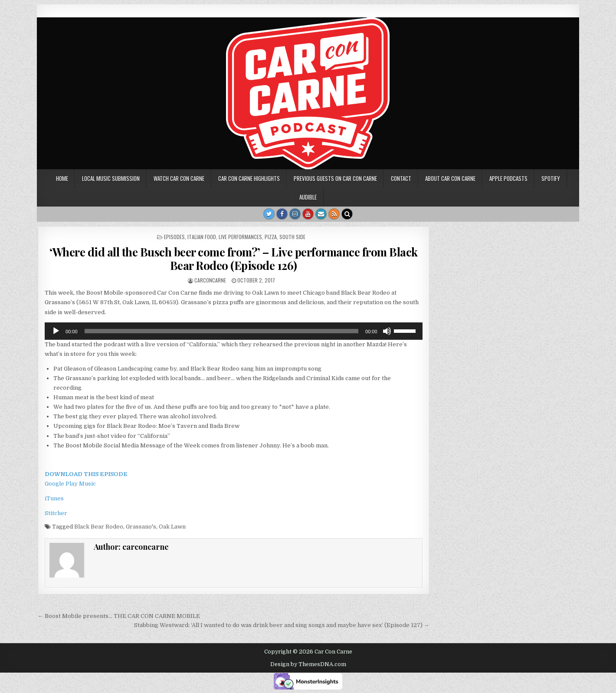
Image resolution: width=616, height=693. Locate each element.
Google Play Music (70, 484)
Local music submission (111, 178)
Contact (401, 178)
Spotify (551, 178)
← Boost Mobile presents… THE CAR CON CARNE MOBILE (119, 616)
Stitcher (56, 513)
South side (292, 237)
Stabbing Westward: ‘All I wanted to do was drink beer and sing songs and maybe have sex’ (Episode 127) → (282, 625)
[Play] (56, 331)
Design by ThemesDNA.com (308, 664)
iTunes (54, 498)
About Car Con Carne (450, 178)
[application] (234, 331)
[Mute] (387, 331)
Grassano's (141, 527)
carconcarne (210, 280)
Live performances (240, 237)
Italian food (202, 237)
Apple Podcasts (508, 178)
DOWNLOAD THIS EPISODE (86, 474)
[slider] (221, 331)
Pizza (271, 237)
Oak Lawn (172, 527)
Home (62, 178)
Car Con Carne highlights (249, 178)
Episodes (174, 237)
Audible (308, 197)
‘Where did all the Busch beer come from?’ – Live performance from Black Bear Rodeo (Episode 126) (234, 259)
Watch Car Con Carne (179, 178)
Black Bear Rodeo (99, 527)
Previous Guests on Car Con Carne (335, 178)
